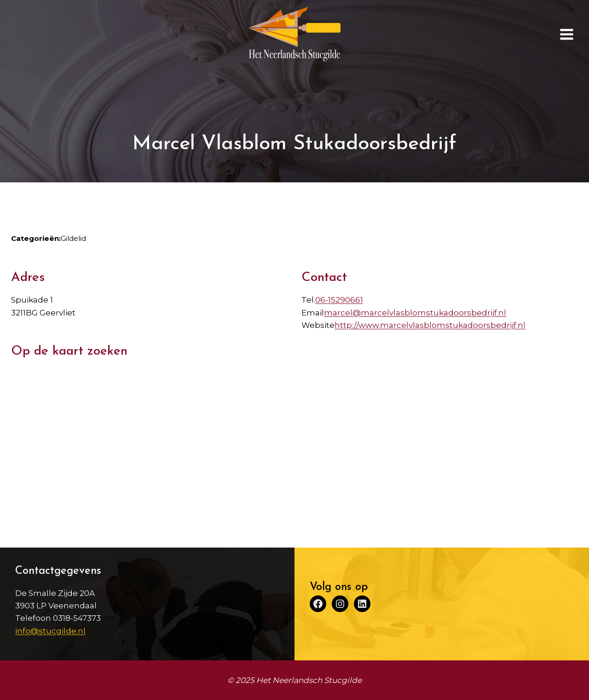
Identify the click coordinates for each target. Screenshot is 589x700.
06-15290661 (339, 300)
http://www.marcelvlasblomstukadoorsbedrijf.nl (430, 325)
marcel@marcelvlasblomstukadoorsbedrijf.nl (415, 313)
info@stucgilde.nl (50, 631)
